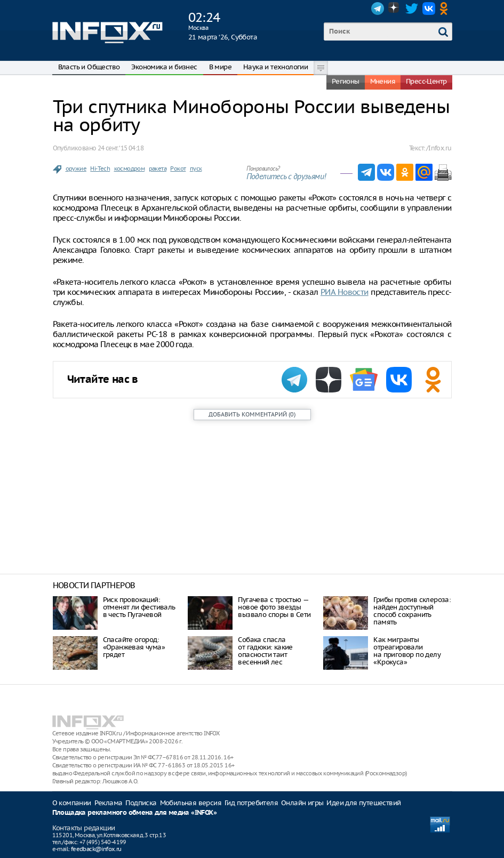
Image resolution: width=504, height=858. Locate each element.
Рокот (178, 169)
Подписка (141, 803)
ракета (158, 169)
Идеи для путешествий (363, 803)
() (252, 414)
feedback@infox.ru (96, 849)
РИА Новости (345, 292)
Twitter (412, 9)
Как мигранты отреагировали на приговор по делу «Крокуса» (407, 651)
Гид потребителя (251, 803)
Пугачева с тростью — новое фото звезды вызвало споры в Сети (274, 607)
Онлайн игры (302, 803)
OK (446, 9)
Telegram (378, 9)
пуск (196, 169)
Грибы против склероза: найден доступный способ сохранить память (412, 611)
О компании (72, 803)
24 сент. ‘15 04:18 (121, 148)
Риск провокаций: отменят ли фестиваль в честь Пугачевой (139, 607)
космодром (130, 169)
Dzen (395, 9)
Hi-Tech (100, 169)
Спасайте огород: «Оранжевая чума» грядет (134, 647)
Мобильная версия (191, 803)
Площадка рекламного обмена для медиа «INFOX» (135, 813)
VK (429, 9)
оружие (76, 169)
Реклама (109, 803)
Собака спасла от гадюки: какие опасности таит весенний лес (265, 651)
